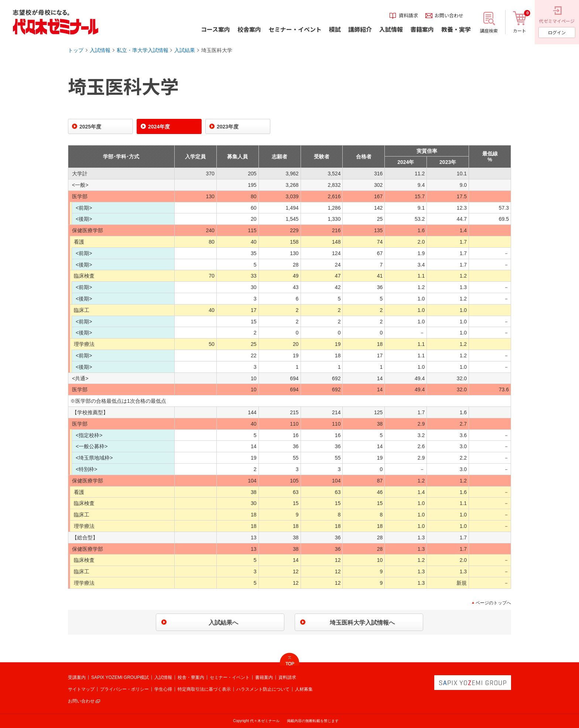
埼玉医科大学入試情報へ (362, 623)
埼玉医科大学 (217, 50)
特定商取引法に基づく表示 (204, 689)
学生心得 (163, 689)
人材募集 (304, 689)
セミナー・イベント (230, 677)
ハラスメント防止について (263, 689)
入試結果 (185, 50)
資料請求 (287, 677)
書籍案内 (264, 677)
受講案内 (77, 677)
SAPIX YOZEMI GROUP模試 (120, 677)
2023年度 (228, 127)
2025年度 (90, 127)
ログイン (557, 32)
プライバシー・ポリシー (124, 689)
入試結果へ (223, 623)
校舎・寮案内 (191, 677)
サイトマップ (81, 689)
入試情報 (100, 50)
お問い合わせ (81, 701)
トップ (76, 50)
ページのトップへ (493, 603)
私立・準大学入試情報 (143, 50)
